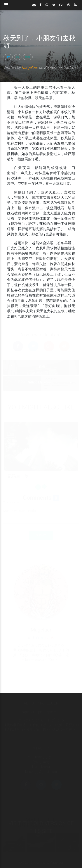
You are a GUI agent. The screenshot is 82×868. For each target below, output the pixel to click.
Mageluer (30, 67)
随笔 (28, 57)
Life (8, 57)
